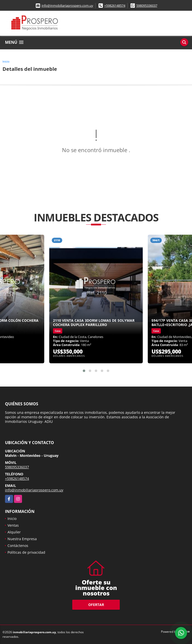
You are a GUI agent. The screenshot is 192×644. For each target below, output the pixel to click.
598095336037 (147, 6)
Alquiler (14, 532)
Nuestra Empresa (22, 539)
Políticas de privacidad (26, 552)
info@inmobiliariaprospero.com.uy (67, 6)
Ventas (13, 525)
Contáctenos (18, 546)
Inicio (6, 61)
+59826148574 (115, 6)
